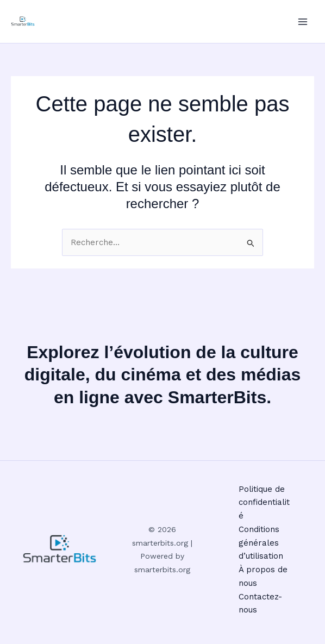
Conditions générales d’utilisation (261, 543)
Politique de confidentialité (264, 503)
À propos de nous (263, 576)
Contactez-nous (260, 604)
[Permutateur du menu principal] (303, 21)
